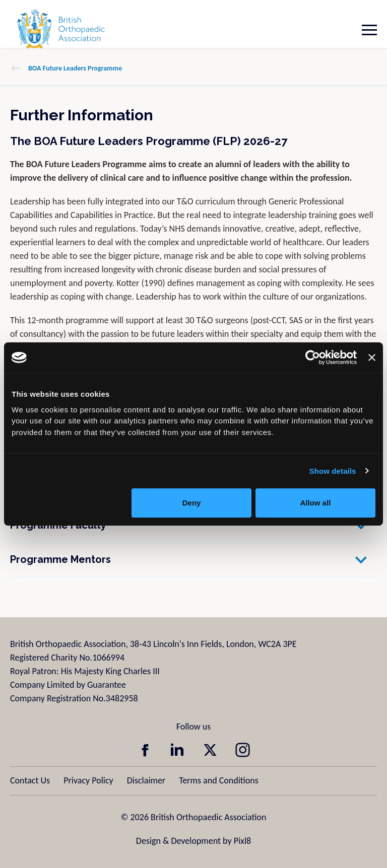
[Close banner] (372, 357)
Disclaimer (146, 780)
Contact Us (30, 780)
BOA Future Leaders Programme (75, 68)
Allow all (315, 503)
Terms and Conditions (219, 780)
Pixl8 (242, 841)
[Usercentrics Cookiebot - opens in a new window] (313, 357)
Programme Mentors (60, 559)
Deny (192, 503)
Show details (333, 471)
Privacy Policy (88, 780)
